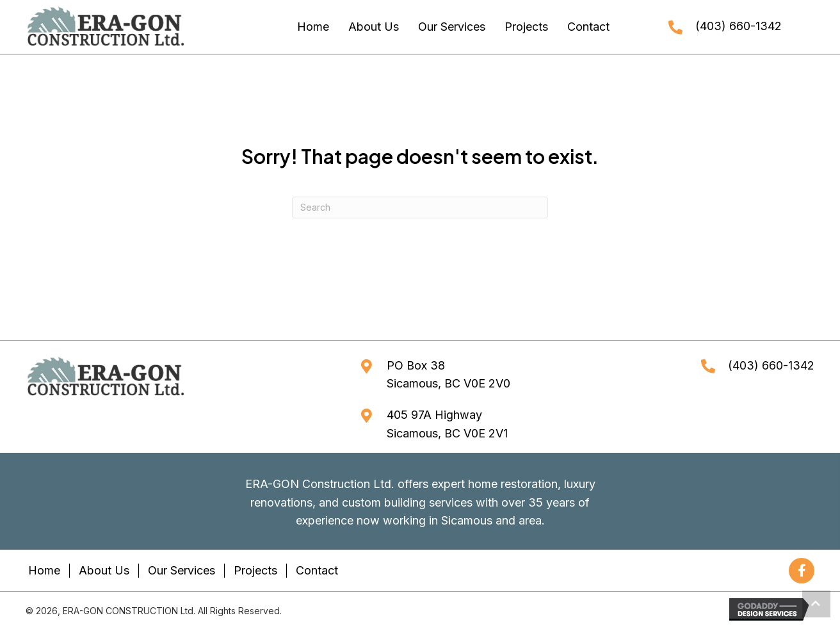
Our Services (182, 570)
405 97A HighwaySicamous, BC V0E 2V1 (447, 424)
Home (44, 570)
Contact (317, 570)
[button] (802, 571)
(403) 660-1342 (739, 26)
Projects (255, 570)
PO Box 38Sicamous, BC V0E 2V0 (448, 375)
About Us (104, 570)
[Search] (420, 208)
